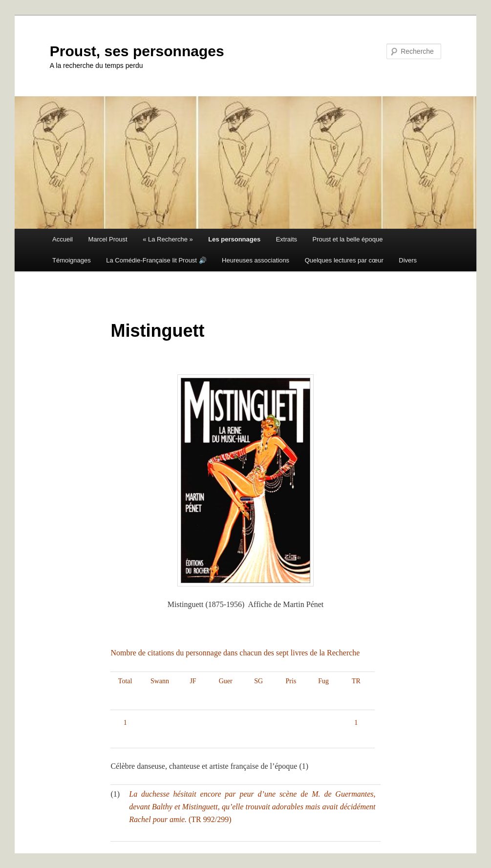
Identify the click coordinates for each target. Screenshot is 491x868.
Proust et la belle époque (348, 239)
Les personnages (234, 239)
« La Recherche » (168, 239)
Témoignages (72, 260)
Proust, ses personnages (137, 51)
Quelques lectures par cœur (344, 260)
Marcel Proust (107, 239)
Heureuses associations (256, 260)
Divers (408, 260)
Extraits (287, 239)
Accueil (63, 239)
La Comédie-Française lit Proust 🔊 (156, 260)
